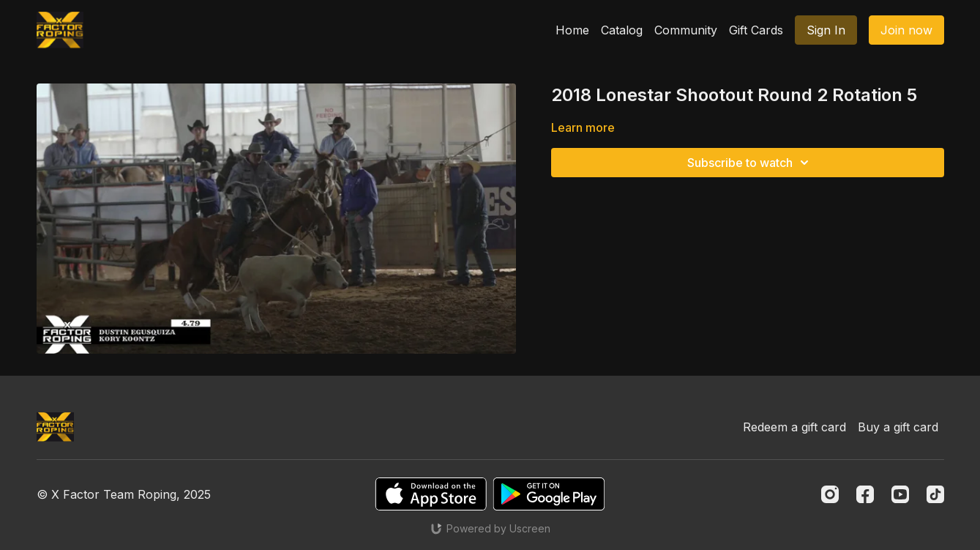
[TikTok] (935, 494)
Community (686, 30)
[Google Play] (549, 494)
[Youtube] (900, 494)
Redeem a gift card (794, 427)
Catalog (622, 30)
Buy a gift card (898, 427)
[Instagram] (830, 494)
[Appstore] (431, 494)
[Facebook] (865, 494)
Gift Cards (756, 30)
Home (572, 30)
